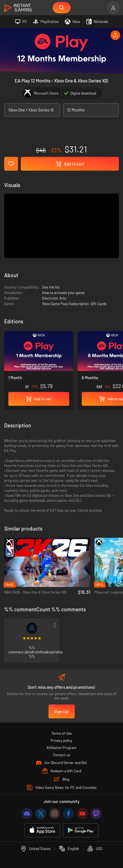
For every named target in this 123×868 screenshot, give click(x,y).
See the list (51, 287)
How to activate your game (63, 293)
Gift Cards (98, 304)
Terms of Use (61, 733)
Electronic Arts (54, 298)
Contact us (61, 755)
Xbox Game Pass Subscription (66, 304)
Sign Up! (62, 711)
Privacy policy (61, 740)
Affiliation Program (61, 748)
